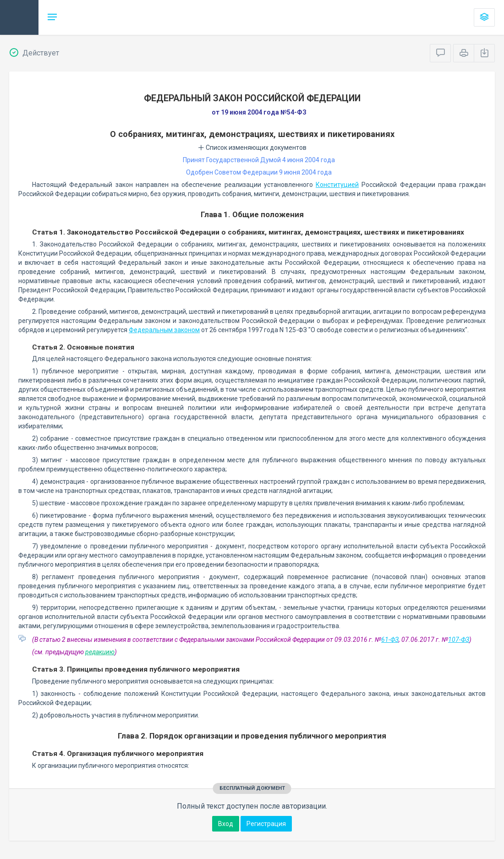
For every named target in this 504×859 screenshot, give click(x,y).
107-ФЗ (459, 640)
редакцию (100, 652)
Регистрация (266, 824)
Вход (226, 824)
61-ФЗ (390, 640)
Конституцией (337, 185)
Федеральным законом (164, 330)
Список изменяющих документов (252, 148)
